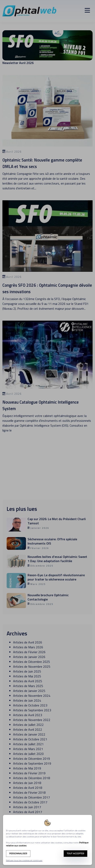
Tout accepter (75, 854)
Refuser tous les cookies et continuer (24, 860)
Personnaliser (18, 854)
